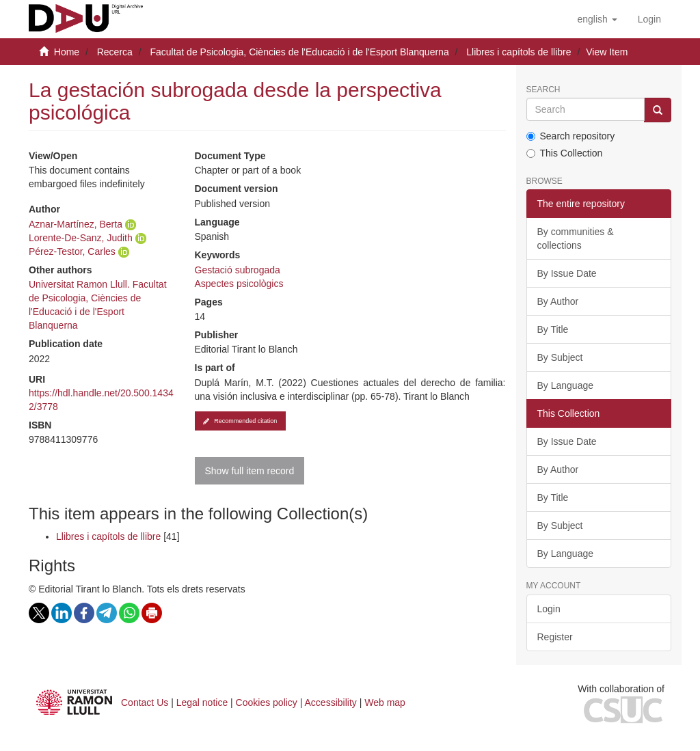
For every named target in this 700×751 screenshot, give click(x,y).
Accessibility (331, 702)
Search (543, 90)
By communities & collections (576, 238)
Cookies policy (267, 702)
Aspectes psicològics (239, 284)
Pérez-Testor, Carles (72, 251)
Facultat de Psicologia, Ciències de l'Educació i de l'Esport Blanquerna (299, 52)
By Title (553, 329)
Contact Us (145, 702)
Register (555, 637)
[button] (597, 19)
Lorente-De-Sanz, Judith (81, 238)
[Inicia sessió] (649, 19)
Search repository (571, 136)
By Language (566, 385)
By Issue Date (567, 273)
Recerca (115, 52)
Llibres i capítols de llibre (519, 52)
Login (549, 609)
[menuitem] (649, 19)
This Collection (565, 153)
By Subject (560, 357)
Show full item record (250, 471)
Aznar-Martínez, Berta (76, 224)
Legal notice (202, 702)
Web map (385, 702)
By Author (558, 301)
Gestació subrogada (238, 270)
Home (67, 52)
